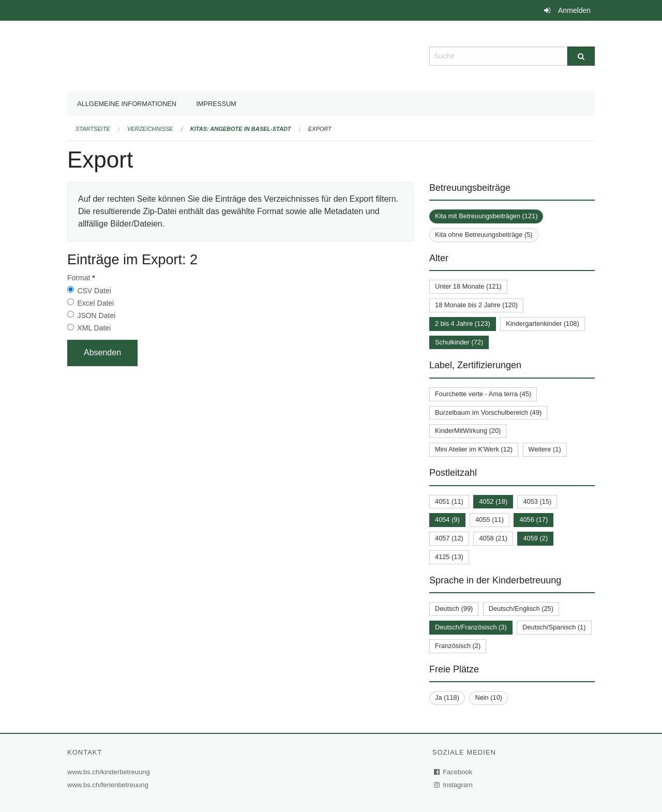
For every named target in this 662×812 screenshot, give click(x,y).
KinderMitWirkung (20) (468, 431)
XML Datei (94, 328)
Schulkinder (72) (459, 342)
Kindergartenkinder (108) (543, 324)
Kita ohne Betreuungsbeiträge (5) (484, 235)
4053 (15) (537, 501)
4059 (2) (535, 538)
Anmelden (574, 10)
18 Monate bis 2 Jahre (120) (476, 305)
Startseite (93, 129)
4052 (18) (493, 501)
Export (320, 129)
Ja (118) (447, 697)
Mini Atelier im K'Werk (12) (474, 449)
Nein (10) (488, 697)
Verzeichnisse (150, 129)
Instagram (454, 785)
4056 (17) (533, 520)
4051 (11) (449, 501)
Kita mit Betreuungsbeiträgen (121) (486, 216)
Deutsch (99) (454, 608)
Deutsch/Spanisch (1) (554, 627)
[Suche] (581, 56)
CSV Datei (94, 291)
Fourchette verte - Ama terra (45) (483, 394)
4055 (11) (490, 520)
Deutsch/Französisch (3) (471, 627)
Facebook (454, 772)
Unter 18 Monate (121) (468, 286)
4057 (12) (449, 538)
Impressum (216, 104)
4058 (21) (493, 538)
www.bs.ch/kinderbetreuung (110, 772)
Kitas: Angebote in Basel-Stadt (241, 129)
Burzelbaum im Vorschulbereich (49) (488, 412)
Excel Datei (95, 303)
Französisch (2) (458, 646)
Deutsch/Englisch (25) (521, 608)
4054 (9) (447, 520)
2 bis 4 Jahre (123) (463, 324)
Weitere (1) (545, 449)
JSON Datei (96, 315)
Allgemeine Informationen (127, 104)
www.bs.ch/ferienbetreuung (109, 785)
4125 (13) (449, 557)
